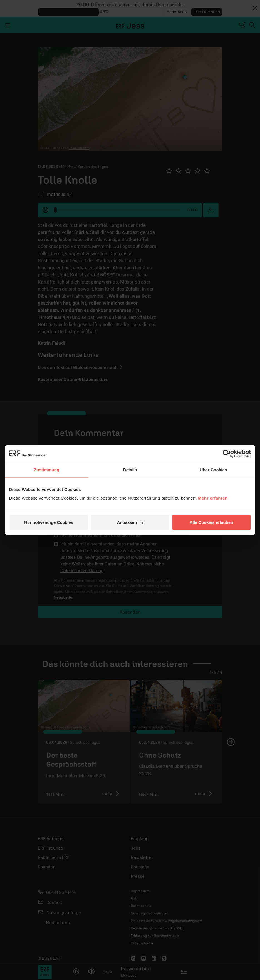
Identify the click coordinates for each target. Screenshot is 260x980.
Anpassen (130, 522)
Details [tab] (130, 469)
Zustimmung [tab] (47, 469)
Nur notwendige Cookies (49, 522)
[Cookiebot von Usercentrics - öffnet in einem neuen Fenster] (227, 453)
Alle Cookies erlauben (211, 522)
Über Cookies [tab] (214, 469)
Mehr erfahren (213, 498)
